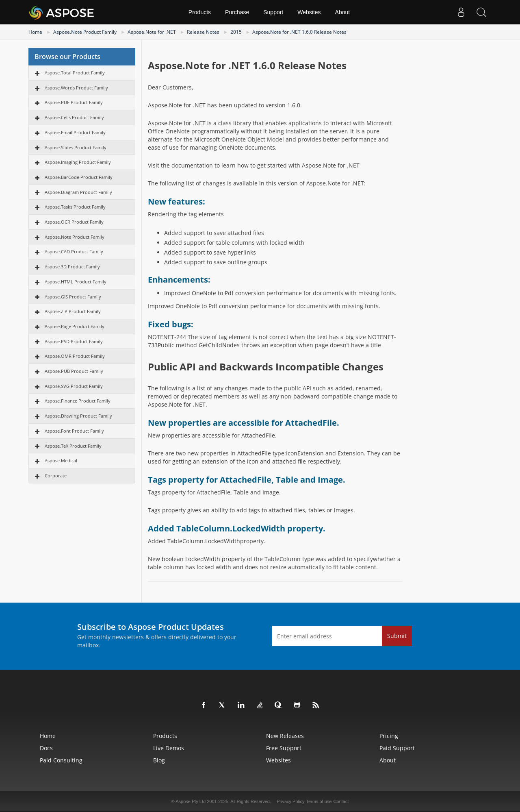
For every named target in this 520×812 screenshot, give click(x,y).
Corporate (56, 476)
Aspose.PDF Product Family (74, 102)
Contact (341, 801)
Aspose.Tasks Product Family (75, 207)
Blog (159, 760)
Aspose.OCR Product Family (74, 222)
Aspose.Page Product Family (75, 326)
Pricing (389, 736)
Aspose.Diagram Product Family (78, 192)
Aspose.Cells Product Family (74, 117)
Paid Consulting (61, 760)
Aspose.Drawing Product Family (78, 416)
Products (200, 12)
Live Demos (169, 748)
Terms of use (319, 801)
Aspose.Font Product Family (74, 431)
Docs (46, 748)
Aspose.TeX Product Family (73, 446)
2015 (236, 32)
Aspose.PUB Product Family (74, 371)
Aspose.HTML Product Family (76, 282)
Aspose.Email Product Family (75, 132)
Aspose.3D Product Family (72, 267)
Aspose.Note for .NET (152, 32)
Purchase (237, 12)
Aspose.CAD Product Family (74, 251)
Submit (397, 636)
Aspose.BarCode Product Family (79, 177)
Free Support (284, 748)
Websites (309, 12)
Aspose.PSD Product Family (74, 341)
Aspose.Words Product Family (76, 88)
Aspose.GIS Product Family (73, 297)
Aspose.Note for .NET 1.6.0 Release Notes (299, 32)
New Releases (285, 736)
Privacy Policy (290, 801)
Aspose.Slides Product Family (76, 147)
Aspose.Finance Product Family (78, 401)
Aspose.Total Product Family (75, 73)
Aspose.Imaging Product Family (78, 162)
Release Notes (203, 32)
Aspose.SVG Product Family (74, 386)
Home (35, 32)
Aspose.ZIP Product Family (73, 311)
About (343, 12)
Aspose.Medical (61, 460)
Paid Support (397, 748)
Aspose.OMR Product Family (75, 356)
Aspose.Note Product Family (85, 32)
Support (273, 12)
